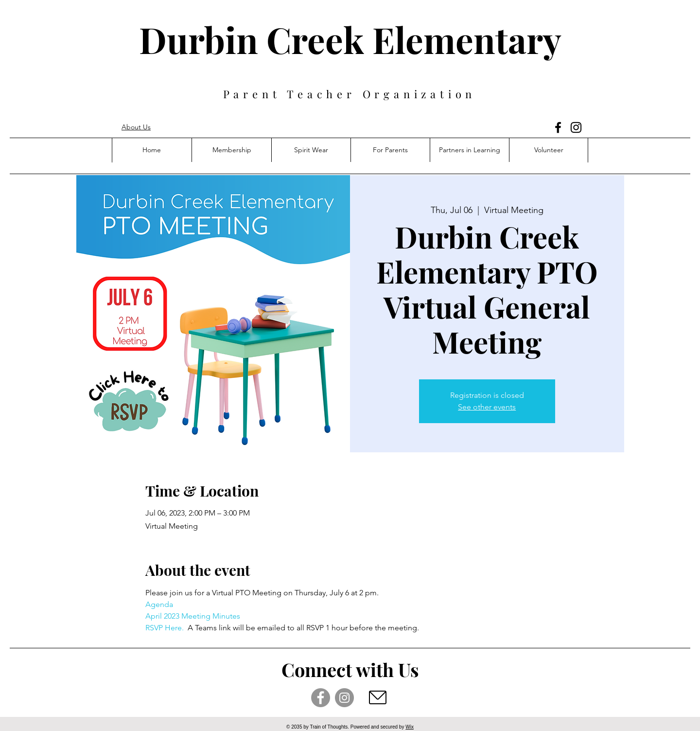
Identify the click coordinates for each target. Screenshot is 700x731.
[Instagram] (576, 127)
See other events (487, 407)
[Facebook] (558, 127)
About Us (136, 127)
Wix (410, 727)
